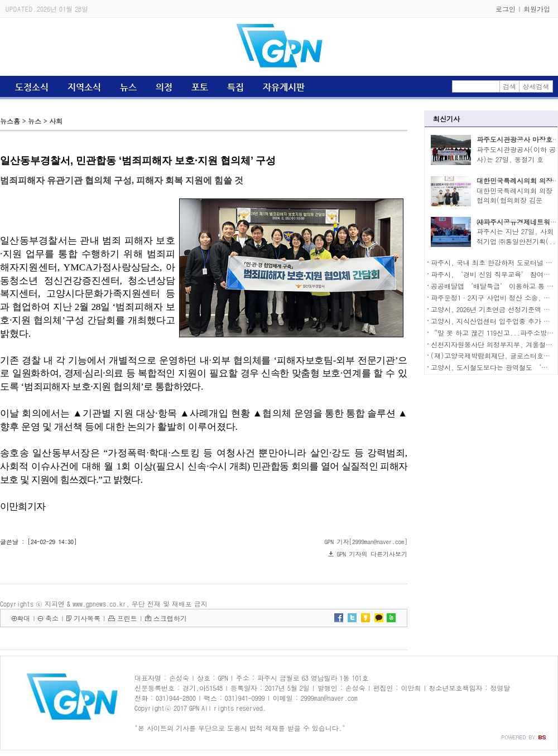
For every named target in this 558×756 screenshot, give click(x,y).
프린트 (127, 618)
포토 (200, 87)
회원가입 (537, 9)
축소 (52, 618)
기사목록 (87, 618)
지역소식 (84, 87)
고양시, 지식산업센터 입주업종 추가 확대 (494, 321)
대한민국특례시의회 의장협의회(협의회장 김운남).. (514, 200)
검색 (509, 86)
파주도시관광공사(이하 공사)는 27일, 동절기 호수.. (516, 159)
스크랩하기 (170, 618)
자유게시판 (284, 87)
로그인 (506, 9)
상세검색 (536, 86)
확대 (23, 618)
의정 (164, 87)
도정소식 (32, 87)
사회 (56, 121)
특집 (235, 87)
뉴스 (128, 87)
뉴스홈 (10, 121)
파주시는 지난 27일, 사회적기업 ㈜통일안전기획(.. (516, 236)
